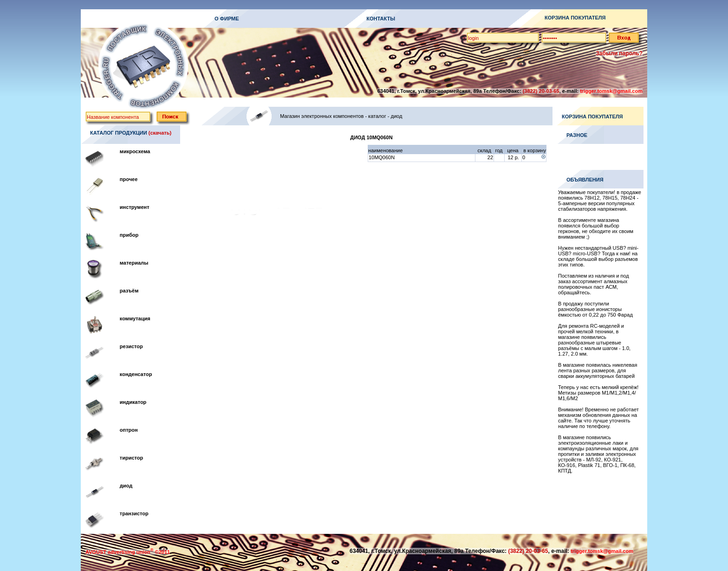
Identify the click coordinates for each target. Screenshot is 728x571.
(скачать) (160, 133)
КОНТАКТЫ (381, 19)
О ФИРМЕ (227, 19)
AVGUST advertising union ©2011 (128, 552)
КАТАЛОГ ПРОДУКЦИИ (119, 133)
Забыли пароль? (619, 53)
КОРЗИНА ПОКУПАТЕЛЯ (575, 18)
